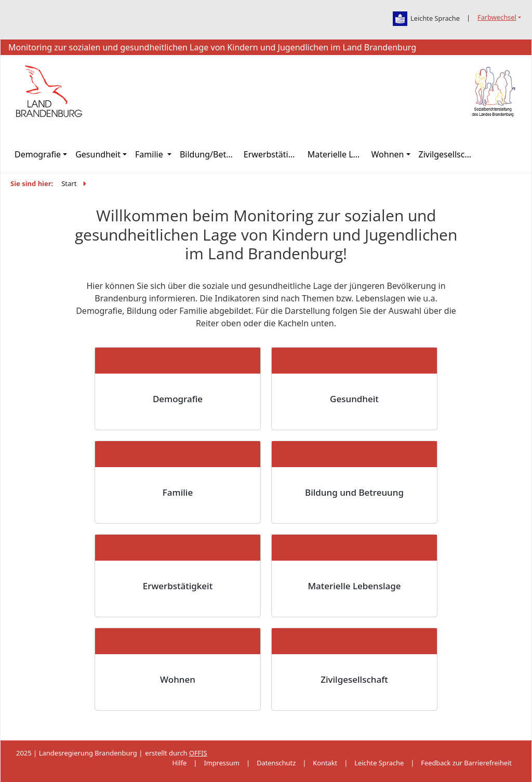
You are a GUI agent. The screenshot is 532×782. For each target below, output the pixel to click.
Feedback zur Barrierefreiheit (466, 763)
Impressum (222, 763)
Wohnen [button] (388, 154)
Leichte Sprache (379, 763)
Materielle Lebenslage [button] (337, 154)
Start (69, 183)
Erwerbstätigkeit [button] (274, 154)
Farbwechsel (497, 17)
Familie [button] (150, 154)
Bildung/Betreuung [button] (210, 154)
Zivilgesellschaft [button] (449, 154)
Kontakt (325, 763)
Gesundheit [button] (98, 154)
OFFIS (198, 753)
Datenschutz (276, 763)
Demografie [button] (38, 154)
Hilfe (180, 763)
